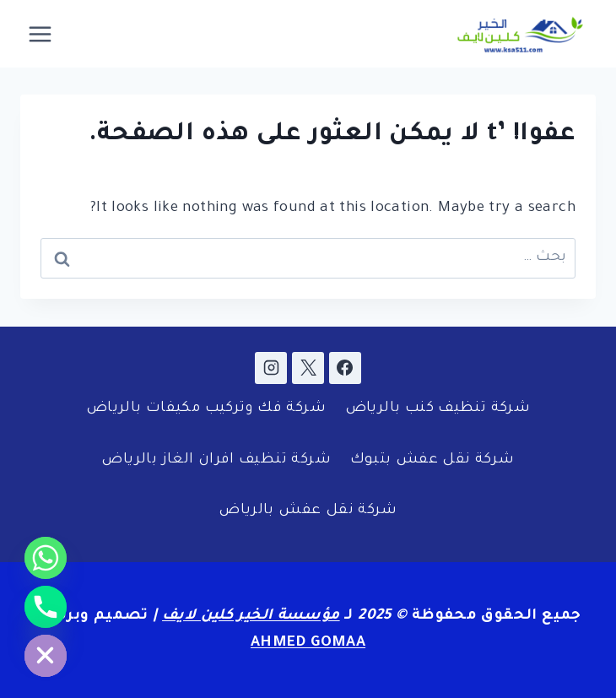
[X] (308, 368)
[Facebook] (345, 368)
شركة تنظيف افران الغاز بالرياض (216, 460)
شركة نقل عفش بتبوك (432, 460)
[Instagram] (271, 368)
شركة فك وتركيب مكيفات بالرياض (206, 409)
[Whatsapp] (46, 558)
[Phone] (46, 607)
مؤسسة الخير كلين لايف (251, 617)
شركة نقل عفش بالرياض (308, 511)
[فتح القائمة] (41, 34)
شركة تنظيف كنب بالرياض (438, 409)
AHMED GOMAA (308, 644)
